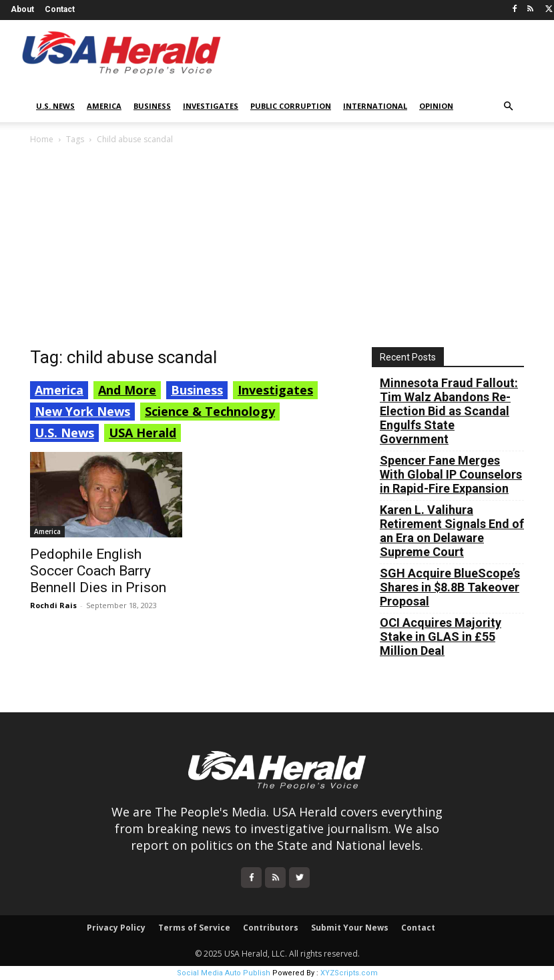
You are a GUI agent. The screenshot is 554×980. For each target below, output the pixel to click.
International (375, 106)
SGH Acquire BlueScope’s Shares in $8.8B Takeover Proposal (450, 587)
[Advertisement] (277, 247)
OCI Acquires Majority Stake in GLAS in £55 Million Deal (441, 637)
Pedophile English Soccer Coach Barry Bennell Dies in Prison (98, 571)
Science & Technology (210, 411)
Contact (60, 9)
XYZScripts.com (349, 973)
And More (127, 390)
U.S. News (55, 106)
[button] (508, 106)
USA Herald (143, 433)
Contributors (271, 928)
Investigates (211, 106)
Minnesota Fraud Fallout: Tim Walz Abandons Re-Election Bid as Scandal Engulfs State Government (449, 411)
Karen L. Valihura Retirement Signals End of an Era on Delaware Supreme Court (452, 531)
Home (42, 139)
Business (152, 106)
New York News (82, 411)
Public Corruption (291, 106)
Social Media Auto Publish (224, 973)
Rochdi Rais (53, 605)
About (22, 9)
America (104, 106)
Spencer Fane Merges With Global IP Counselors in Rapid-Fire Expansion (451, 474)
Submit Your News (350, 928)
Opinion (436, 106)
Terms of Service (194, 928)
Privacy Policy (116, 928)
